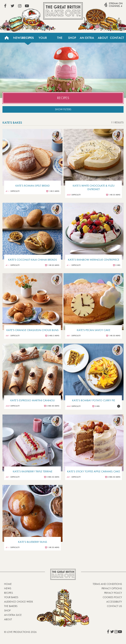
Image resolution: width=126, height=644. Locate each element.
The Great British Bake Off (63, 11)
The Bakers (60, 39)
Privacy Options (112, 588)
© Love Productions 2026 (20, 632)
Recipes (28, 38)
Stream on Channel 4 (107, 6)
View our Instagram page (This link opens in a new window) (20, 6)
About (103, 38)
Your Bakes (43, 39)
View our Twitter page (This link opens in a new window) (12, 6)
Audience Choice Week (19, 602)
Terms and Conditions (107, 584)
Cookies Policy (112, 597)
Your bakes (11, 597)
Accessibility (114, 602)
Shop (72, 38)
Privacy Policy (113, 593)
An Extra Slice (87, 39)
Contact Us (117, 39)
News (18, 38)
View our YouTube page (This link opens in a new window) (27, 6)
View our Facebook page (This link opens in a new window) (5, 6)
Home (7, 38)
